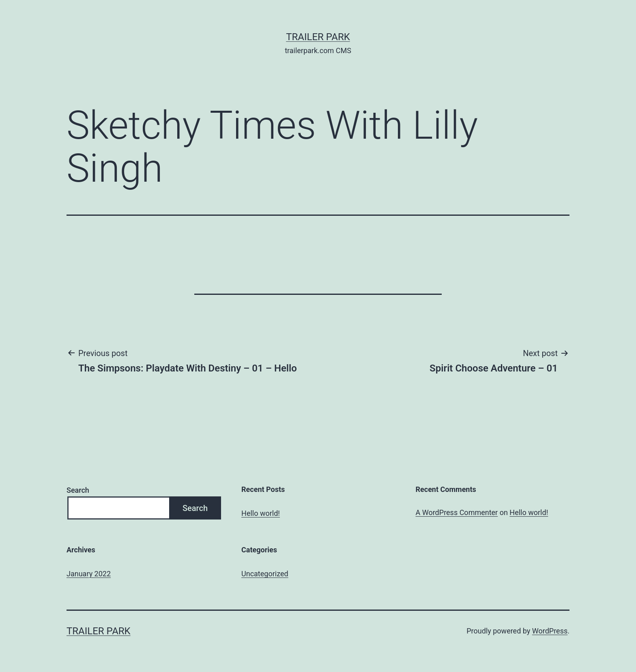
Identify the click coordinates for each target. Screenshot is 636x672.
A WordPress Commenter (457, 512)
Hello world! (261, 513)
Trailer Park (318, 37)
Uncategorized (265, 574)
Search (78, 490)
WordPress (550, 631)
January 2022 (89, 574)
